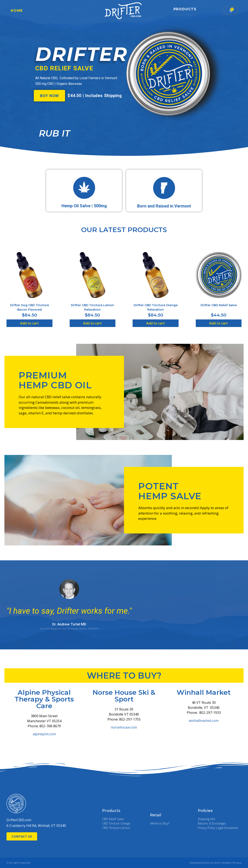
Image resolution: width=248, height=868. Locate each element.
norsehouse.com (124, 727)
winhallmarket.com (204, 721)
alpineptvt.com (44, 734)
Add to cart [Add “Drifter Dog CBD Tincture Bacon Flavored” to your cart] (29, 323)
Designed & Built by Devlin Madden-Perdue (216, 863)
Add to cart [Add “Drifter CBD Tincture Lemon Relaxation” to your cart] (92, 323)
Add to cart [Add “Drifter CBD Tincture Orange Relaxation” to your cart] (156, 323)
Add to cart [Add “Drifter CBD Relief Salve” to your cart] (219, 323)
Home (17, 11)
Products (185, 9)
